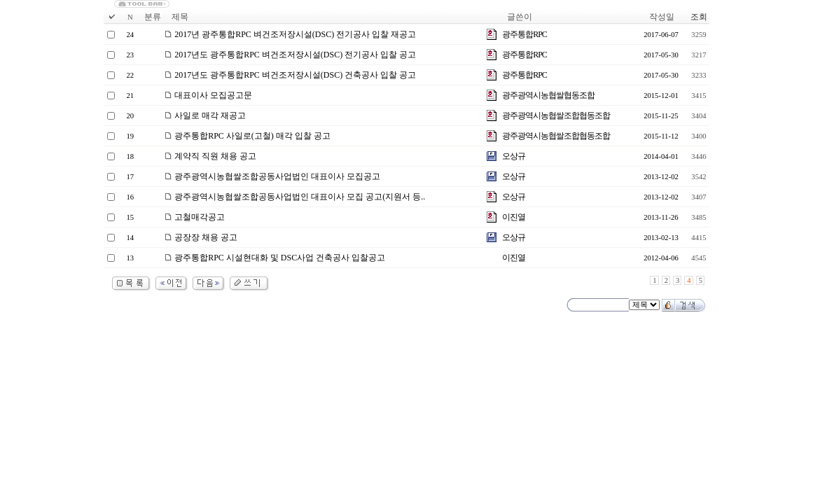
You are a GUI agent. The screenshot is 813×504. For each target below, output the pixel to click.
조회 (699, 17)
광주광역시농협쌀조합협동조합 (556, 115)
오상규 (514, 156)
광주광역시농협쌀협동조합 (548, 95)
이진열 (514, 217)
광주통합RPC (524, 34)
